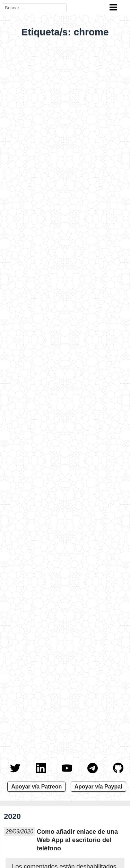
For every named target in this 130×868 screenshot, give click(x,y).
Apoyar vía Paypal (98, 787)
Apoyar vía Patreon (36, 787)
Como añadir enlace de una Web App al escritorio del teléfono (77, 840)
